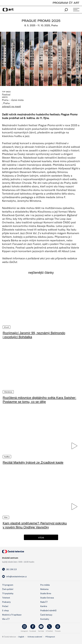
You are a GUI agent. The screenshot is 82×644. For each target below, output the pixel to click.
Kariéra (44, 606)
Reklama (44, 589)
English (21, 636)
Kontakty (45, 619)
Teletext (6, 597)
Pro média (45, 585)
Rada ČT (44, 602)
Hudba (7, 457)
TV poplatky (8, 593)
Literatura (8, 392)
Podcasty (6, 602)
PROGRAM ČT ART (66, 3)
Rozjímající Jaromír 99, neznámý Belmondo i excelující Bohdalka (34, 335)
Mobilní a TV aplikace (12, 614)
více (41, 537)
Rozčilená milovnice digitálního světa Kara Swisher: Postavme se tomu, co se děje (39, 400)
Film (6, 517)
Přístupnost (50, 636)
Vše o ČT (6, 619)
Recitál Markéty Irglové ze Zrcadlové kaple (33, 462)
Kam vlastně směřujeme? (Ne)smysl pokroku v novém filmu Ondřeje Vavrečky (35, 525)
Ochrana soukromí (35, 636)
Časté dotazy (46, 614)
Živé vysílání (8, 589)
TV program (8, 585)
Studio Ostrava (47, 597)
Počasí (5, 606)
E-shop (5, 610)
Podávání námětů (48, 610)
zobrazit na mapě (11, 106)
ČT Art (7, 327)
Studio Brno (46, 593)
